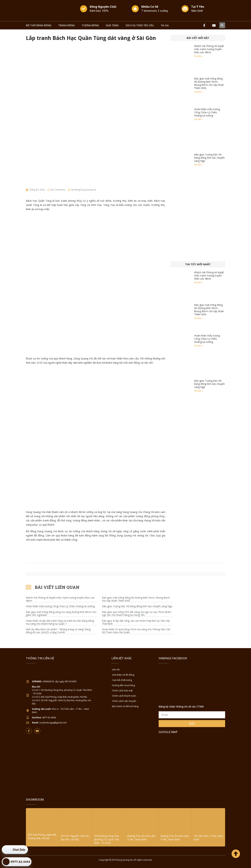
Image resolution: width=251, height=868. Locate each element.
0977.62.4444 (20, 862)
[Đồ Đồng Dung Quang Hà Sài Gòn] (192, 763)
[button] (222, 25)
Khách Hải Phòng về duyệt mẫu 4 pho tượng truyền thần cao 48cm (209, 49)
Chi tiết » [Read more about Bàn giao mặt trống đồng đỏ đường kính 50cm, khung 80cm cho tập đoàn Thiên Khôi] (199, 92)
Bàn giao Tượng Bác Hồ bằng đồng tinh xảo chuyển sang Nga (209, 158)
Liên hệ (116, 669)
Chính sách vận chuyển (124, 701)
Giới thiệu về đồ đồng (123, 675)
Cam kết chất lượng (122, 680)
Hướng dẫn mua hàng (123, 685)
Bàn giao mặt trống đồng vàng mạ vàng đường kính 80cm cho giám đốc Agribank (61, 614)
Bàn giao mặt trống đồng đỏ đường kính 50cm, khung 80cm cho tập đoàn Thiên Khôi (209, 83)
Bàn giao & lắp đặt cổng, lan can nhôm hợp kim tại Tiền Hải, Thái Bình (136, 622)
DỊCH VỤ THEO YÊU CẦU (140, 25)
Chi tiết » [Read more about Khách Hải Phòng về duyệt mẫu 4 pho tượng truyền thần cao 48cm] (199, 56)
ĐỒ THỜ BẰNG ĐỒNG (39, 25)
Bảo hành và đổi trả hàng (125, 706)
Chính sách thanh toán (124, 696)
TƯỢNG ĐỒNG (90, 25)
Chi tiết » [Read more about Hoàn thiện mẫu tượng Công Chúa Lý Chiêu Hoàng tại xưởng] (199, 119)
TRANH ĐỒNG (66, 25)
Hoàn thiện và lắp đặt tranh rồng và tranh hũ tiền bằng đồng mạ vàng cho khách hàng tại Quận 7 (60, 622)
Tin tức (165, 25)
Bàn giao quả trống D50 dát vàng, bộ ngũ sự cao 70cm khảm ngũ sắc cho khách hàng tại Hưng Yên (137, 614)
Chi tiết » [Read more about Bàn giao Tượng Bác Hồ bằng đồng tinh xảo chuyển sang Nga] (199, 165)
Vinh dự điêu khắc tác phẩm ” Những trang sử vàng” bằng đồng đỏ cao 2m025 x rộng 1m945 (58, 631)
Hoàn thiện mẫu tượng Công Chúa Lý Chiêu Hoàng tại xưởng (207, 112)
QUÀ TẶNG (112, 25)
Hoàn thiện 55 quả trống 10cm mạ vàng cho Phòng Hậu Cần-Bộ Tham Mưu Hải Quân (137, 631)
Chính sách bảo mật (122, 690)
